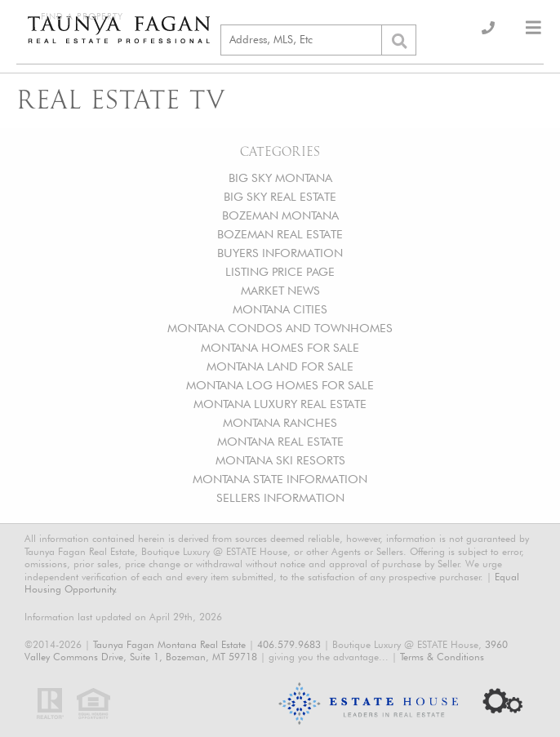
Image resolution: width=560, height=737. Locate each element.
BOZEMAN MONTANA (280, 215)
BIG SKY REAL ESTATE (280, 196)
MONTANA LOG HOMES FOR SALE (280, 385)
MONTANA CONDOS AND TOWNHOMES (280, 328)
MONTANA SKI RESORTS (280, 460)
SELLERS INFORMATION (280, 497)
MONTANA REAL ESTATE (280, 441)
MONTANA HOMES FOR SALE (280, 347)
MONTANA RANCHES (280, 422)
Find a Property (82, 17)
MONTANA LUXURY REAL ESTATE (280, 404)
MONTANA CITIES (280, 309)
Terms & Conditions (442, 657)
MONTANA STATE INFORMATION (280, 479)
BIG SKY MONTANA (280, 178)
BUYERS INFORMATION (280, 253)
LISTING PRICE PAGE (280, 271)
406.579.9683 (289, 644)
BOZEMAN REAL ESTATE (280, 234)
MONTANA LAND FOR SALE (280, 366)
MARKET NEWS (280, 290)
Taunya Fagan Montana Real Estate (169, 644)
